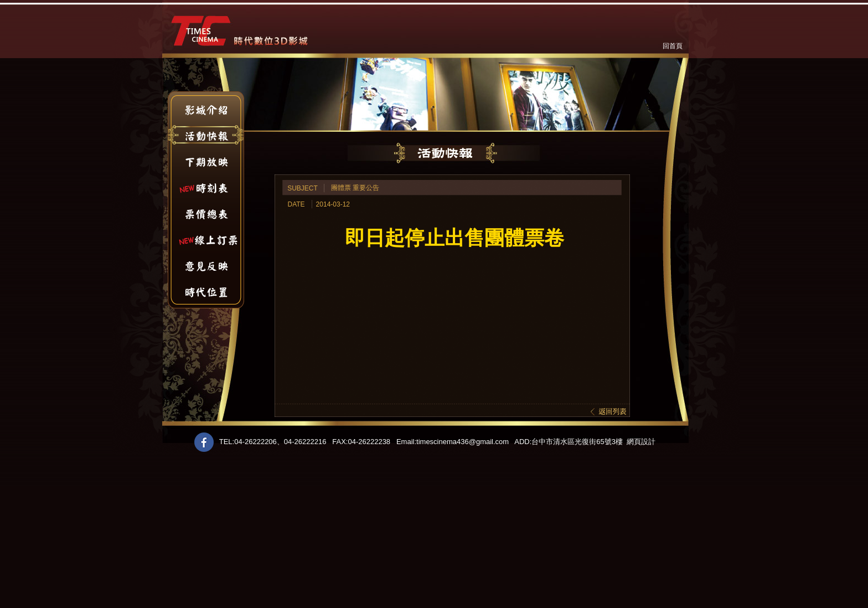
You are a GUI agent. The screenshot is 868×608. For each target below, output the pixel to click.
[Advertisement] (332, 530)
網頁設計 (641, 442)
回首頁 (673, 46)
